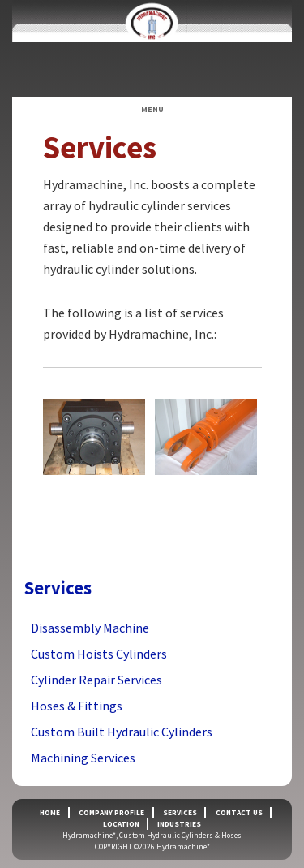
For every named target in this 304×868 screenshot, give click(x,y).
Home (50, 813)
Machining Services (83, 758)
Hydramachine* (152, 49)
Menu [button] (152, 109)
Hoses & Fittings (77, 706)
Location (121, 824)
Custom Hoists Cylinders (99, 654)
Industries (179, 824)
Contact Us (239, 813)
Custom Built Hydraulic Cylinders (122, 732)
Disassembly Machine (90, 628)
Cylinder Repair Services (96, 680)
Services (180, 813)
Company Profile (111, 813)
